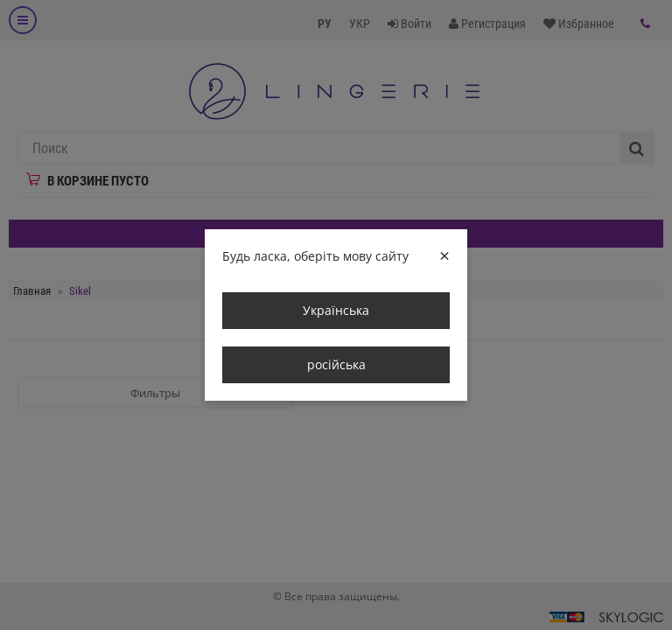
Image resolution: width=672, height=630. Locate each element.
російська (336, 364)
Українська (336, 310)
